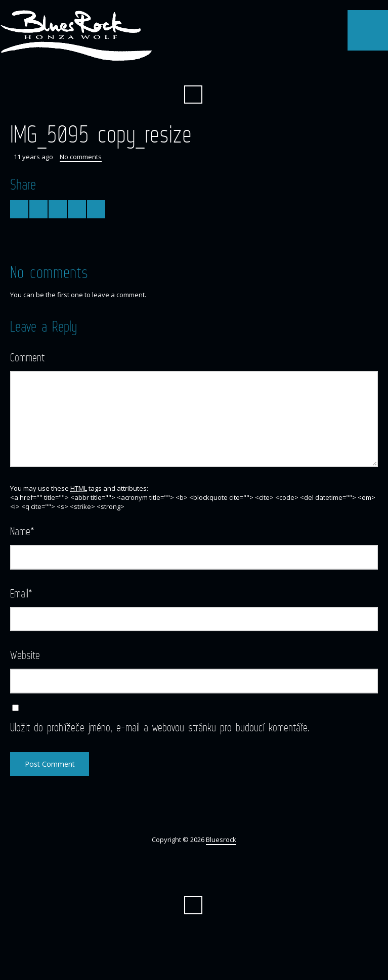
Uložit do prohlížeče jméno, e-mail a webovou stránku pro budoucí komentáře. (160, 727)
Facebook (193, 70)
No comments (81, 157)
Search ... (193, 95)
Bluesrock (221, 839)
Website (25, 655)
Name (22, 531)
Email (21, 593)
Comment (27, 357)
